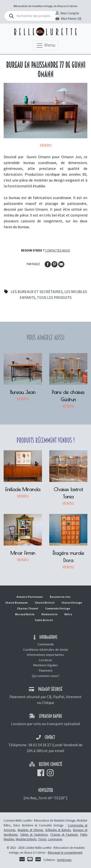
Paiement (46, 670)
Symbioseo (64, 860)
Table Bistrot (44, 620)
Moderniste (50, 614)
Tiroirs (42, 839)
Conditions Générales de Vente (46, 650)
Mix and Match (25, 614)
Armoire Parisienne (30, 597)
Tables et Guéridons (34, 834)
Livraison (46, 660)
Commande (46, 644)
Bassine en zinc (60, 597)
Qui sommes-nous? (46, 676)
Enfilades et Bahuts (58, 830)
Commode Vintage (58, 608)
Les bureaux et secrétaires (37, 292)
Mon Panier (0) (68, 18)
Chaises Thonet (28, 608)
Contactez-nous (58, 250)
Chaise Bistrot (45, 603)
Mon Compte (67, 13)
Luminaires (55, 839)
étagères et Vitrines (30, 830)
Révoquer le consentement (65, 852)
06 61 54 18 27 (40, 745)
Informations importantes (45, 655)
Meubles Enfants (26, 839)
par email (56, 751)
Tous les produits (54, 297)
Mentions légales (46, 665)
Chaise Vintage (72, 603)
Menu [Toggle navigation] (46, 45)
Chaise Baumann (16, 603)
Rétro (68, 614)
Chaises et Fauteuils (64, 834)
